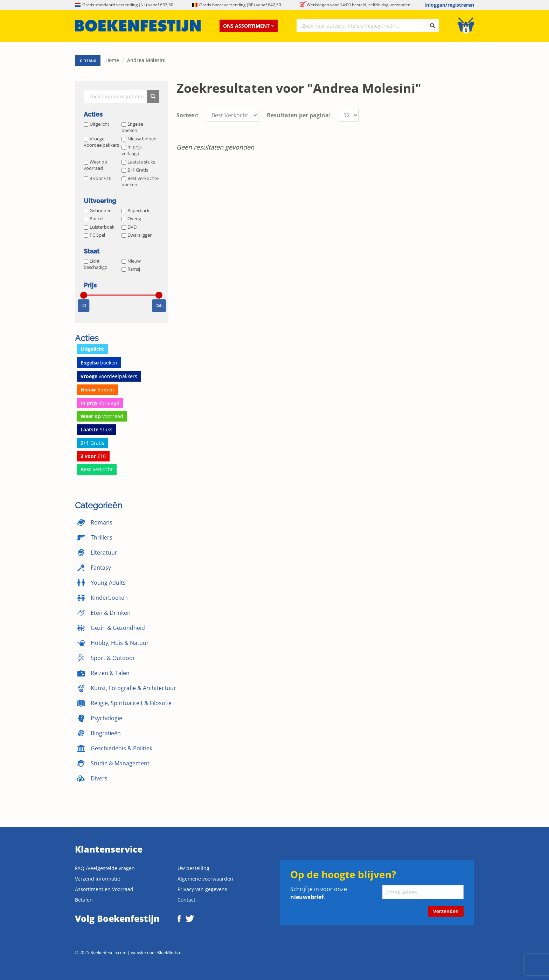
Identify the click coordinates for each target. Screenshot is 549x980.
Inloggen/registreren (449, 5)
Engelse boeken (132, 127)
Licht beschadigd (96, 264)
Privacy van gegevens (202, 889)
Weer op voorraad (95, 165)
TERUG (88, 61)
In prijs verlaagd (131, 150)
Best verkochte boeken (140, 182)
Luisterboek (99, 227)
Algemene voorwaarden (205, 879)
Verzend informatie (98, 879)
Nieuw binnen (139, 139)
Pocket (94, 218)
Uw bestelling (193, 868)
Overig (131, 218)
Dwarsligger (137, 235)
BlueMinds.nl (170, 952)
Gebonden (98, 210)
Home (112, 60)
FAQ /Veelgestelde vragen (105, 868)
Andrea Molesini (146, 60)
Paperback (135, 210)
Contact (186, 900)
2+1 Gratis (135, 170)
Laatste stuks (138, 162)
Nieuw (131, 261)
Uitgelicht (96, 124)
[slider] (84, 295)
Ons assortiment (249, 26)
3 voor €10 (98, 178)
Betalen (84, 900)
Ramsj (131, 269)
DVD (129, 227)
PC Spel (94, 235)
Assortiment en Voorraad (104, 889)
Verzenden (446, 911)
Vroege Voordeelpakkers (101, 142)
